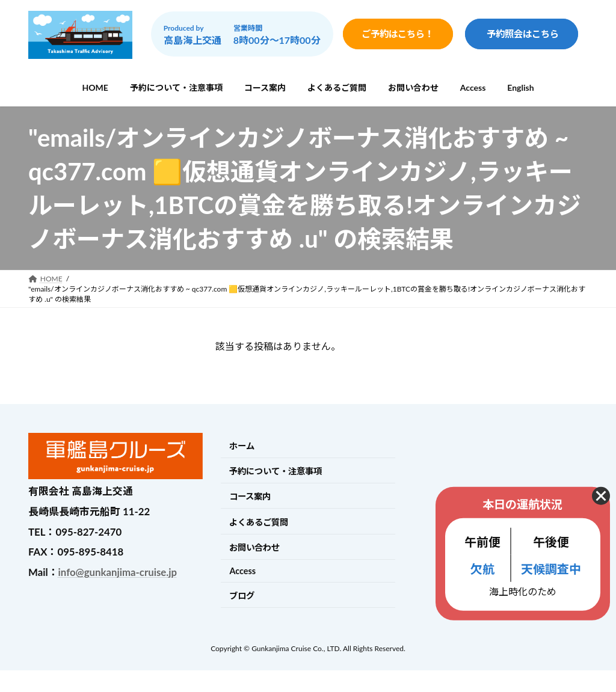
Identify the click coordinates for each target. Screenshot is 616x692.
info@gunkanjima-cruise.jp (118, 572)
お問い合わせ (254, 547)
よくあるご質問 (259, 522)
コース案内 (250, 497)
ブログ (242, 596)
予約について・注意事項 (276, 471)
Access (242, 571)
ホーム (242, 446)
